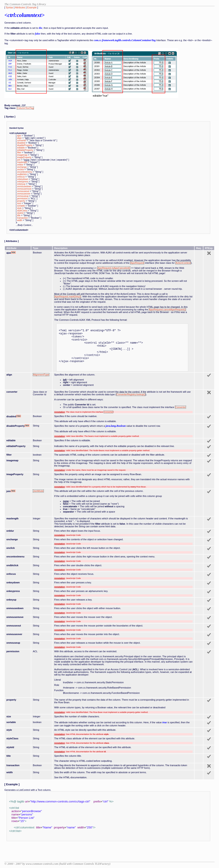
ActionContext (183, 263)
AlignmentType (41, 375)
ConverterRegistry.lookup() (131, 394)
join (19, 160)
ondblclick (22, 174)
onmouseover (24, 194)
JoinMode (38, 491)
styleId (20, 213)
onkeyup (21, 184)
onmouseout (23, 191)
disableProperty (25, 145)
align (19, 138)
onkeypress (23, 182)
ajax (19, 136)
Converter (180, 407)
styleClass (22, 211)
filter (19, 153)
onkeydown (23, 179)
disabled (21, 143)
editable (21, 148)
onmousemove (24, 189)
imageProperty (24, 157)
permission (22, 199)
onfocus (21, 177)
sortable (21, 206)
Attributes (20, 7)
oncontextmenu (25, 172)
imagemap (22, 155)
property (21, 201)
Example (32, 7)
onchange (22, 167)
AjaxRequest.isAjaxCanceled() (114, 268)
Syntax (9, 7)
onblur (20, 165)
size (19, 203)
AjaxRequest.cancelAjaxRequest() (167, 309)
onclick (21, 169)
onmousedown (24, 186)
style (19, 208)
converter (22, 140)
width (20, 220)
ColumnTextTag (25, 108)
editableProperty (25, 150)
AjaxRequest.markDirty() (68, 297)
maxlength (22, 162)
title (19, 215)
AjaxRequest (137, 263)
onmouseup (23, 196)
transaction (23, 218)
